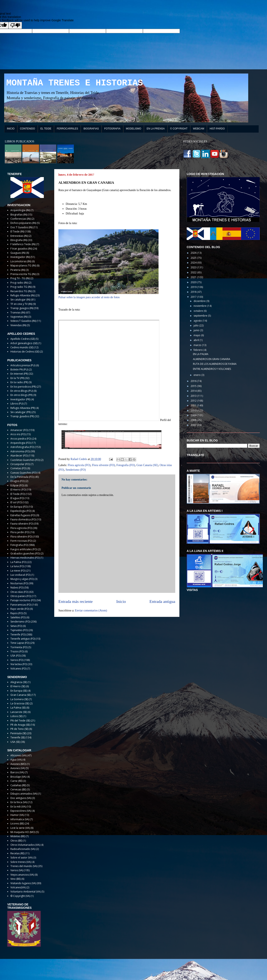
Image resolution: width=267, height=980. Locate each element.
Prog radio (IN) (19, 283)
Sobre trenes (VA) (21, 862)
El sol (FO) (16, 502)
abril (197, 340)
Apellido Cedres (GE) (23, 339)
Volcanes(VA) (18, 887)
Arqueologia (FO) (21, 443)
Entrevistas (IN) (19, 236)
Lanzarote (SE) (19, 712)
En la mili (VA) (18, 807)
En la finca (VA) (19, 802)
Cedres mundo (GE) (22, 347)
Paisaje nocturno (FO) (23, 600)
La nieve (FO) (18, 571)
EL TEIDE (46, 129)
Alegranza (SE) (19, 682)
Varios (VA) (17, 870)
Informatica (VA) (20, 819)
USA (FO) (16, 656)
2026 (194, 253)
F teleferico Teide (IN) (23, 244)
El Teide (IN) (17, 231)
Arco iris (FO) (18, 434)
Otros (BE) (16, 841)
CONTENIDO (28, 129)
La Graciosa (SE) (20, 703)
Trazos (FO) (17, 651)
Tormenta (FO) (19, 647)
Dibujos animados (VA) (24, 794)
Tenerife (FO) (18, 635)
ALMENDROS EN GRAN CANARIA (212, 359)
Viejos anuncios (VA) (22, 875)
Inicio (121, 602)
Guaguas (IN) (18, 253)
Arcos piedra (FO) (21, 439)
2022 (194, 272)
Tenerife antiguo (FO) (23, 639)
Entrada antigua (162, 602)
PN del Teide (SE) (20, 721)
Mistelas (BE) (18, 836)
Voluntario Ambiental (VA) (26, 892)
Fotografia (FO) (126, 465)
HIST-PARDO (217, 129)
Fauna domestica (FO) (23, 519)
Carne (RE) (16, 781)
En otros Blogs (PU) (22, 391)
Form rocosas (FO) (21, 541)
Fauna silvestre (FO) (22, 524)
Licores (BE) (17, 823)
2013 (194, 396)
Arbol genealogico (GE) (24, 343)
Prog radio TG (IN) (21, 287)
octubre (199, 311)
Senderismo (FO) (76, 470)
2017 (194, 297)
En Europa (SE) (19, 691)
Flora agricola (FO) (79, 465)
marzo (198, 345)
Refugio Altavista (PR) (23, 408)
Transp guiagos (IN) (22, 308)
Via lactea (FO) (19, 664)
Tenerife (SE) (18, 737)
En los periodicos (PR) (23, 387)
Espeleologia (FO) (21, 511)
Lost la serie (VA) (20, 828)
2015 (194, 386)
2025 (194, 258)
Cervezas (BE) (18, 789)
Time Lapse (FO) (20, 643)
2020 (194, 282)
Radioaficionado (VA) (23, 849)
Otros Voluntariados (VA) (25, 845)
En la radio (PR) (19, 382)
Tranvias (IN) (18, 313)
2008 (194, 420)
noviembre (200, 306)
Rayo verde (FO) (20, 609)
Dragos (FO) (18, 481)
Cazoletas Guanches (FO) (25, 460)
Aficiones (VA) (18, 755)
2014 (194, 391)
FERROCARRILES (67, 129)
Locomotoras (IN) (21, 261)
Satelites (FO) (18, 617)
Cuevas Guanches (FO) (24, 473)
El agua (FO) (17, 498)
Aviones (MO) (18, 764)
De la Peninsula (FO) (22, 477)
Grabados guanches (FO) (25, 553)
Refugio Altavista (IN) (23, 295)
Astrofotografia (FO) (22, 447)
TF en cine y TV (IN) (21, 304)
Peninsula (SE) (18, 733)
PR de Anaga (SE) (20, 725)
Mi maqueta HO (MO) (23, 832)
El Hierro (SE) (18, 686)
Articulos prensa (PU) (23, 365)
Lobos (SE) (16, 716)
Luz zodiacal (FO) (20, 575)
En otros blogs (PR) (21, 395)
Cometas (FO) (18, 468)
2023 (194, 267)
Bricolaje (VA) (18, 777)
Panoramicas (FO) (21, 605)
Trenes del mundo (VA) (24, 866)
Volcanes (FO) (18, 669)
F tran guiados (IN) (21, 249)
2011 (194, 405)
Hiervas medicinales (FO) (25, 558)
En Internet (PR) (19, 374)
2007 (194, 425)
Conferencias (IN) (21, 219)
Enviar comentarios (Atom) (91, 610)
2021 (194, 277)
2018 (194, 292)
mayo (197, 335)
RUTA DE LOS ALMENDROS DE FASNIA (215, 364)
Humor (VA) (17, 815)
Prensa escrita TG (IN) (23, 274)
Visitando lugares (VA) (23, 883)
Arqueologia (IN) (20, 210)
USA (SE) (15, 742)
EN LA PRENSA (156, 129)
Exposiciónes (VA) (21, 811)
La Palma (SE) (18, 708)
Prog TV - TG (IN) (20, 278)
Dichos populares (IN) (23, 223)
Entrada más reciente (76, 602)
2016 (194, 381)
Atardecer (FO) (19, 456)
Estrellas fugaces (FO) (23, 515)
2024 (194, 263)
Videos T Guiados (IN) (23, 321)
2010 (194, 410)
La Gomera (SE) (19, 699)
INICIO (11, 129)
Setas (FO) (16, 626)
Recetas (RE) (17, 853)
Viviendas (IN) (18, 325)
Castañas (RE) (18, 785)
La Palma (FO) (18, 562)
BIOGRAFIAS (91, 129)
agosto (198, 321)
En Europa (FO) (19, 507)
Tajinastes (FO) (19, 630)
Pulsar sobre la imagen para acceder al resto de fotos (89, 297)
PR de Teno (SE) (19, 729)
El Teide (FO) (18, 494)
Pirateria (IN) (18, 270)
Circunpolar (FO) (20, 464)
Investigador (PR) (20, 399)
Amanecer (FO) (19, 430)
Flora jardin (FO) (20, 532)
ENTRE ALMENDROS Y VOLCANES (212, 369)
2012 (194, 401)
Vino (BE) (16, 879)
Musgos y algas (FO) (22, 579)
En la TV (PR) (17, 378)
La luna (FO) (17, 566)
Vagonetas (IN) (19, 317)
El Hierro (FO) (18, 490)
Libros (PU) (17, 404)
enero (197, 375)
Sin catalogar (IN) (20, 300)
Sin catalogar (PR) (21, 412)
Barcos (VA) (17, 772)
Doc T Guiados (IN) (21, 227)
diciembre (200, 301)
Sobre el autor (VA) (21, 858)
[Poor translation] (15, 25)
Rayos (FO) (17, 613)
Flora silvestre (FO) (103, 465)
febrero (198, 350)
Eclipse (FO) (17, 485)
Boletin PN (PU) (19, 370)
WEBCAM (199, 129)
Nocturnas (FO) (19, 583)
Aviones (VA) (18, 768)
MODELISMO (134, 129)
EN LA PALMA (201, 354)
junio (197, 330)
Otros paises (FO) (21, 596)
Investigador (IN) (20, 257)
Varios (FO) (17, 660)
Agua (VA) (16, 760)
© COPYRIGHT (179, 129)
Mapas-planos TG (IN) (23, 266)
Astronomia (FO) (20, 451)
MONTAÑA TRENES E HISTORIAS (75, 83)
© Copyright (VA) (20, 896)
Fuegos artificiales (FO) (24, 549)
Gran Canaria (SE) (147, 465)
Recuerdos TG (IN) (21, 291)
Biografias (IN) (19, 215)
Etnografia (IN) (19, 240)
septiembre (201, 316)
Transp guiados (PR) (22, 416)
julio (196, 325)
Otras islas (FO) (19, 592)
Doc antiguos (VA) (21, 798)
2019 (194, 287)
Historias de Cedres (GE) (25, 352)
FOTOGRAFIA (112, 129)
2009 (194, 415)
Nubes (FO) (17, 588)
